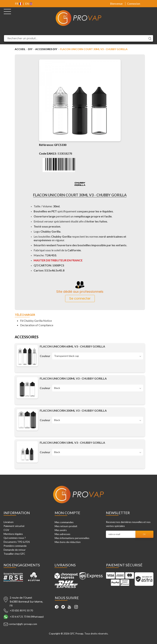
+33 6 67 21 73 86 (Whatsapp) (27, 617)
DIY (30, 49)
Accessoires (27, 337)
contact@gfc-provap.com (23, 624)
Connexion (134, 4)
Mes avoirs (61, 530)
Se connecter (80, 298)
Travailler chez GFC (14, 554)
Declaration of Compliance (37, 325)
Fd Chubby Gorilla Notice (36, 321)
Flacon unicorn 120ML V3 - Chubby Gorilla (73, 378)
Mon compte (67, 513)
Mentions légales (13, 534)
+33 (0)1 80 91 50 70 (21, 610)
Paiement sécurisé (14, 526)
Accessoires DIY (46, 49)
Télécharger (25, 315)
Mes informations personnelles (72, 538)
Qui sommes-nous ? (15, 538)
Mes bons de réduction (68, 542)
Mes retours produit (66, 526)
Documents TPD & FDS (17, 542)
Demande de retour (15, 550)
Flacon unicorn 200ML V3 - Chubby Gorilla (73, 410)
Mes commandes (64, 522)
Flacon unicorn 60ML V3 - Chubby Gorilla (72, 346)
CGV (6, 530)
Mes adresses (62, 534)
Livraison (9, 522)
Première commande (15, 546)
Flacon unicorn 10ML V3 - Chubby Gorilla (72, 443)
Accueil (20, 49)
